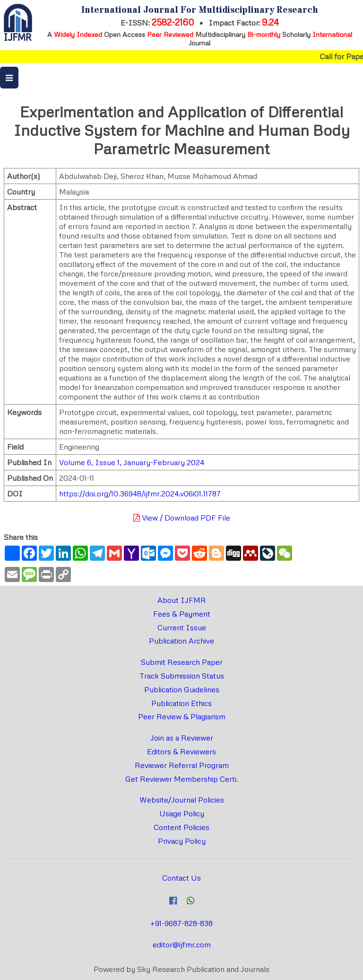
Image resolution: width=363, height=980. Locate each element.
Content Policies (181, 827)
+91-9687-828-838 (181, 923)
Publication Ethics (181, 703)
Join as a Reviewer (182, 738)
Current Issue (182, 627)
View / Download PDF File (182, 518)
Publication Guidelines (182, 689)
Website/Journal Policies (182, 800)
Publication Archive (181, 641)
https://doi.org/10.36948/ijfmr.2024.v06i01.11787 (140, 494)
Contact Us (181, 878)
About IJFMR (182, 600)
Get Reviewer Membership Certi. (182, 779)
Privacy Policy (182, 841)
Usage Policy (182, 813)
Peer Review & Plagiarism (182, 716)
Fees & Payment (182, 614)
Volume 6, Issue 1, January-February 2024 (132, 462)
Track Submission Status (182, 676)
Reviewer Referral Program (182, 765)
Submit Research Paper (182, 662)
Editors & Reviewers (181, 751)
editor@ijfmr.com (182, 945)
